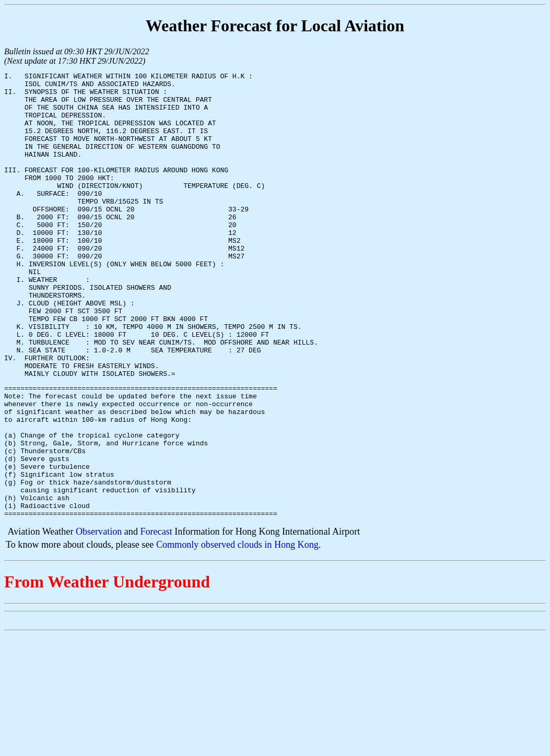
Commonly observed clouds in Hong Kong (237, 632)
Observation (99, 619)
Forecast (156, 619)
